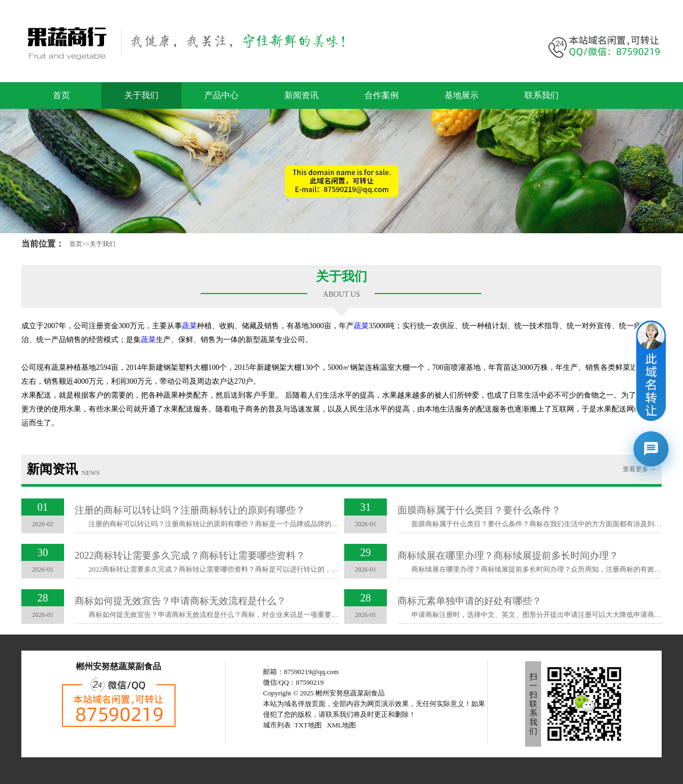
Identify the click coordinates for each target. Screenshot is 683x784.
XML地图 (342, 725)
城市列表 (277, 725)
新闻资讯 (301, 95)
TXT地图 (308, 725)
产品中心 (221, 95)
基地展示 (462, 95)
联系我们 (542, 95)
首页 (61, 95)
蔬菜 (189, 326)
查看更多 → (640, 469)
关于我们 (141, 95)
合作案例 (382, 95)
